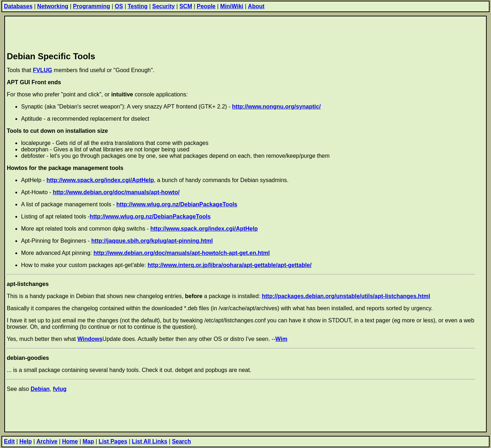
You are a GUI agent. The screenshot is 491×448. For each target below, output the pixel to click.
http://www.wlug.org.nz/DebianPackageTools (177, 204)
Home (70, 441)
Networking (53, 6)
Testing (138, 6)
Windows (90, 339)
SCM (186, 6)
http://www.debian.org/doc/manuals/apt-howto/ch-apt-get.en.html (182, 253)
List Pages (113, 441)
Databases (18, 6)
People (206, 6)
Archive (47, 441)
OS (119, 6)
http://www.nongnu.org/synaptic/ (276, 107)
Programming (91, 6)
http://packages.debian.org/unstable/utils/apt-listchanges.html (346, 296)
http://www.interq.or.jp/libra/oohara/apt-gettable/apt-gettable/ (229, 265)
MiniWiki (232, 6)
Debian (40, 389)
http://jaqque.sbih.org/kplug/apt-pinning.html (152, 241)
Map (88, 441)
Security (163, 6)
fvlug (60, 389)
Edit (9, 441)
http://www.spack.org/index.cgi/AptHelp (100, 180)
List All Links (149, 441)
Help (26, 441)
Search (181, 441)
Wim (281, 339)
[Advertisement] (137, 32)
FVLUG (42, 70)
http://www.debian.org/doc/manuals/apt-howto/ (116, 192)
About (256, 6)
